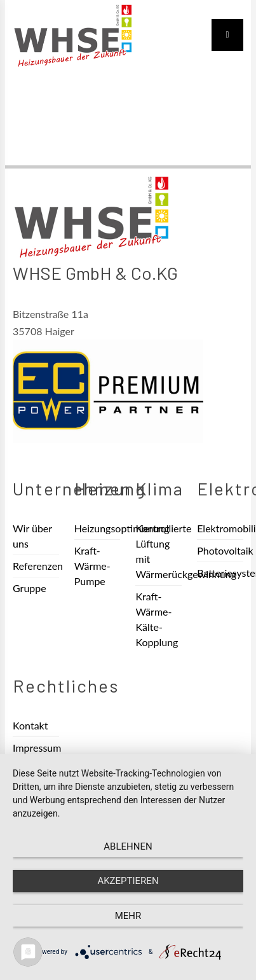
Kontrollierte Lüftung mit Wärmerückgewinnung (158, 551)
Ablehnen (128, 846)
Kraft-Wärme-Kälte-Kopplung (157, 619)
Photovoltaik (220, 550)
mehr (128, 916)
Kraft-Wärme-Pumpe (92, 566)
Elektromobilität (220, 528)
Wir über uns (32, 536)
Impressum (36, 748)
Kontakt (30, 725)
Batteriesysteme (220, 573)
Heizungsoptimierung (98, 528)
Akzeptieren (128, 881)
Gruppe (30, 588)
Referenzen (36, 566)
